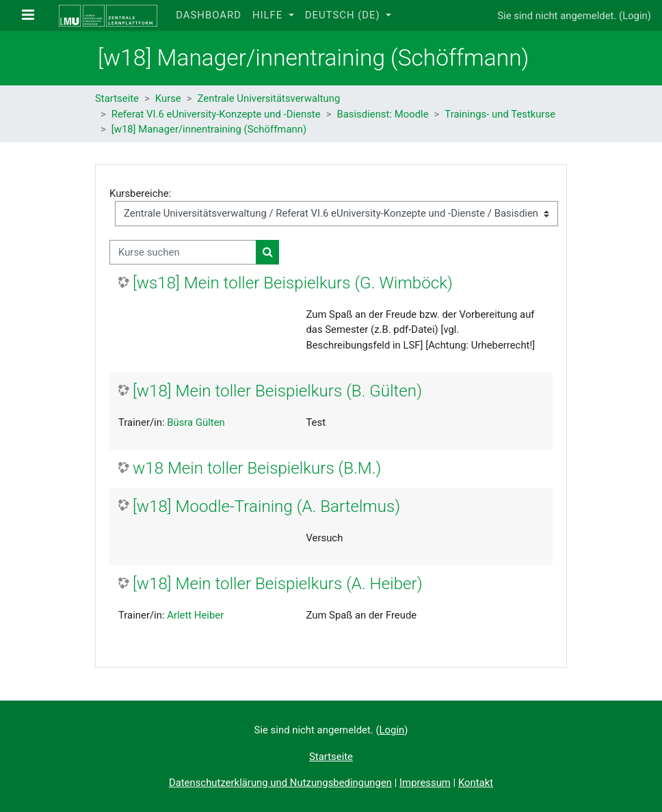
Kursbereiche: (140, 193)
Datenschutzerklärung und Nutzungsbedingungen (280, 783)
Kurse (168, 98)
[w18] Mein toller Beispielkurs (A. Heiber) (278, 584)
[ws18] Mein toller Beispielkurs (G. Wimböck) (293, 283)
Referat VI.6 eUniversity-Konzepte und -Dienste (216, 114)
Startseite (117, 98)
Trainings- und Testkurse (500, 114)
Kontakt (476, 783)
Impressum (425, 783)
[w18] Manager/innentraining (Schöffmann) (209, 129)
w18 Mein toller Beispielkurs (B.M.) (257, 468)
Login (635, 16)
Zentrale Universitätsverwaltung (269, 98)
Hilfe (269, 15)
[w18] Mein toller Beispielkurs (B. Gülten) (277, 391)
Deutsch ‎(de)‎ (344, 15)
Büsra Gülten (196, 422)
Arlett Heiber (195, 615)
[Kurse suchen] (183, 252)
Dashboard (209, 15)
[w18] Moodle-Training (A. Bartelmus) (266, 506)
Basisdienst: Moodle (382, 114)
